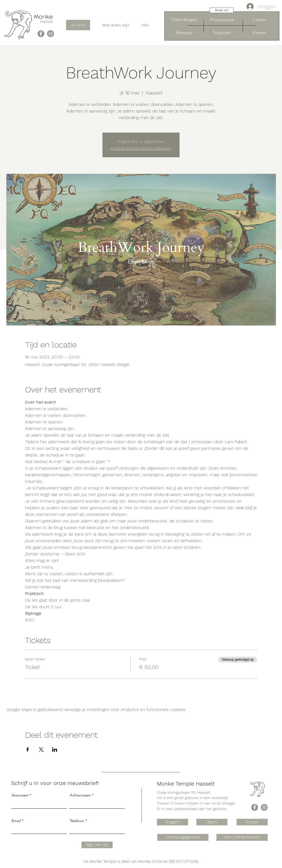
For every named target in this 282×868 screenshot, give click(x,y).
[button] (116, 25)
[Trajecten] (222, 33)
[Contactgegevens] (183, 837)
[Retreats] (185, 33)
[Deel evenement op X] (41, 749)
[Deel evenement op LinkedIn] (55, 749)
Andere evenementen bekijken (141, 148)
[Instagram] (51, 34)
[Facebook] (41, 34)
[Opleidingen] (184, 19)
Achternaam (80, 795)
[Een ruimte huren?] (242, 837)
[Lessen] (259, 19)
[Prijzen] (252, 822)
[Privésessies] (222, 20)
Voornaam (20, 795)
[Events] (259, 33)
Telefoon (77, 821)
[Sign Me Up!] (97, 845)
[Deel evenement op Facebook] (28, 749)
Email (16, 821)
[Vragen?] (173, 822)
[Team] (212, 822)
